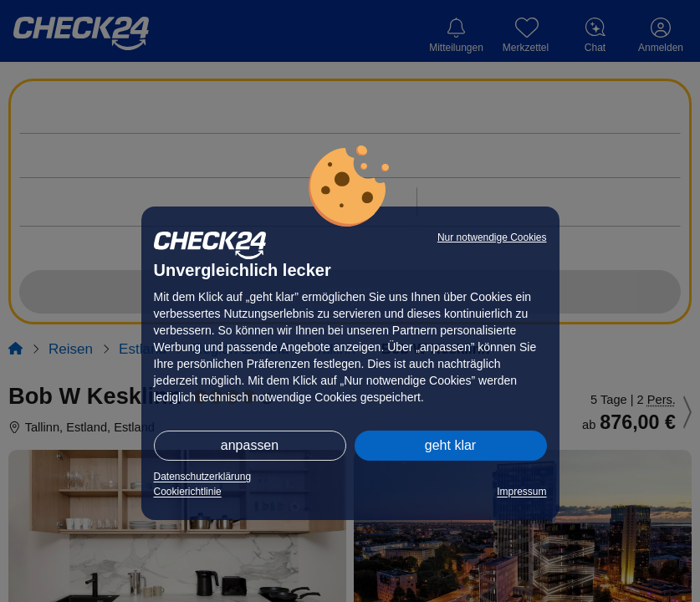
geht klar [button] (450, 445)
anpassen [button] (250, 445)
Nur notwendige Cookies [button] (492, 237)
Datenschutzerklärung (203, 477)
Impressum (521, 492)
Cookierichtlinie (188, 492)
